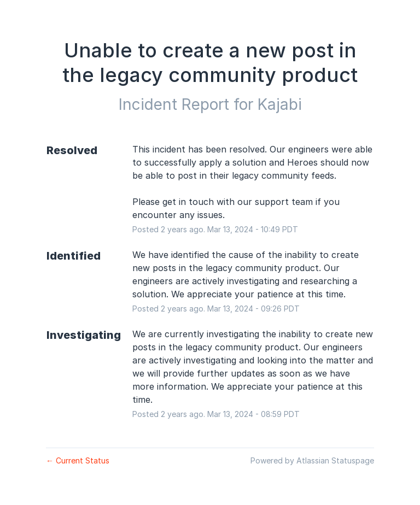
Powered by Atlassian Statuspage (312, 460)
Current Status (78, 460)
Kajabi (280, 104)
